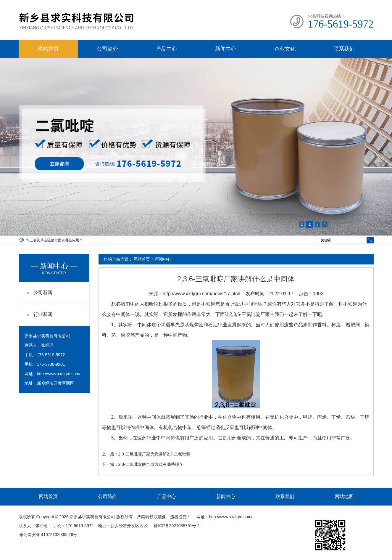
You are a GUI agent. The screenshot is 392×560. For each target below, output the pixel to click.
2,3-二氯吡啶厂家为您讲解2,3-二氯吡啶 (154, 454)
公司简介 (107, 49)
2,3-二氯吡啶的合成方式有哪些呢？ (151, 464)
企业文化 (285, 49)
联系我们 (344, 49)
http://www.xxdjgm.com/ (59, 374)
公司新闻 (43, 292)
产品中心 (167, 49)
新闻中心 (226, 49)
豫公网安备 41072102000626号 (48, 535)
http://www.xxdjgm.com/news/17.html (201, 294)
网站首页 (48, 49)
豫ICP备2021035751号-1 (177, 526)
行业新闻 (43, 314)
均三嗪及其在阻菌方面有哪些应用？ (54, 240)
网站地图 (344, 496)
